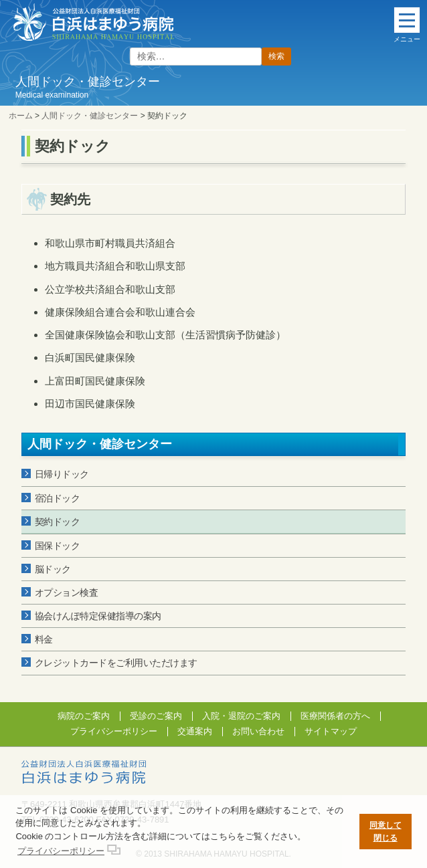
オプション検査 (67, 592)
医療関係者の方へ (335, 716)
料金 (44, 639)
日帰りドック (62, 474)
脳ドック (53, 569)
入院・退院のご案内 (241, 716)
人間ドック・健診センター (100, 444)
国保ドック (58, 546)
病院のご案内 (84, 716)
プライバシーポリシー (114, 731)
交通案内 (195, 731)
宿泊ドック (58, 498)
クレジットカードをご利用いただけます (116, 663)
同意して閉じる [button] (386, 832)
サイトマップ (331, 731)
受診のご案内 (156, 716)
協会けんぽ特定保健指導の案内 (98, 616)
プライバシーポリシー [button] (61, 851)
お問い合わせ (258, 731)
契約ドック (58, 522)
